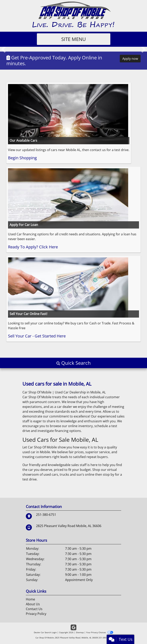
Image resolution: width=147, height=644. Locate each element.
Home (30, 599)
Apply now (130, 59)
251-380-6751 (46, 515)
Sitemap (80, 632)
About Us (33, 604)
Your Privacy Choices (100, 632)
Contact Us (34, 609)
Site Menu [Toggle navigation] (74, 39)
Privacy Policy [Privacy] (36, 614)
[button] (4, 49)
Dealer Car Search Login (45, 632)
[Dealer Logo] (74, 15)
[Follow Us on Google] (73, 627)
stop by (109, 474)
